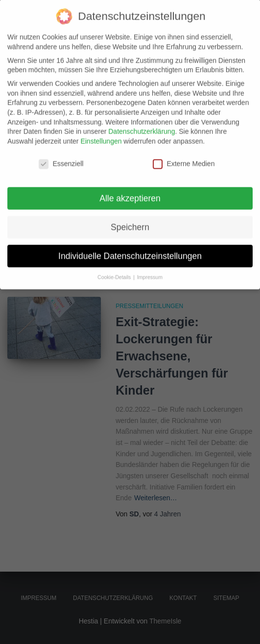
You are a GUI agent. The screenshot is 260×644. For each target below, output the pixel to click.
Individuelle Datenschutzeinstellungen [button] (130, 245)
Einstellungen (101, 130)
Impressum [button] (150, 266)
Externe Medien (184, 153)
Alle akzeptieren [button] (130, 187)
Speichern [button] (130, 216)
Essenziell (61, 153)
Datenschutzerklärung (142, 121)
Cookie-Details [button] (115, 266)
